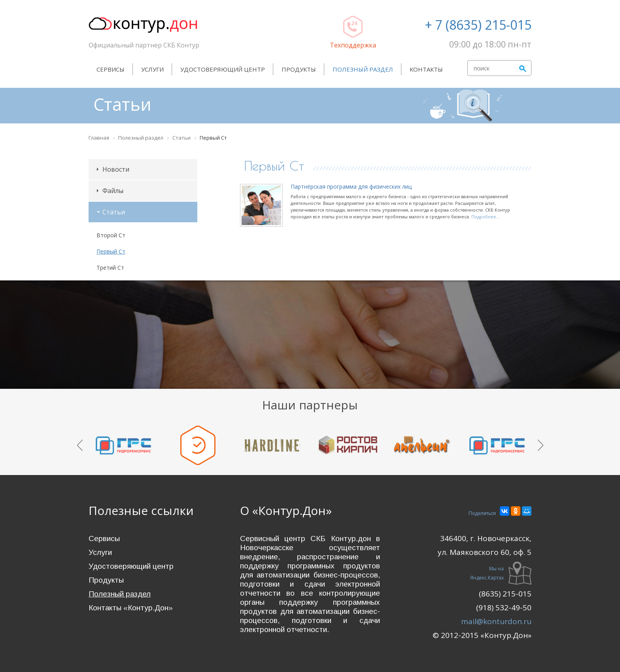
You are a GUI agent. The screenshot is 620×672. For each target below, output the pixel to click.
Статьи (111, 212)
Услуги (152, 69)
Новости (113, 169)
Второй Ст (111, 235)
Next (541, 445)
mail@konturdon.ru (496, 621)
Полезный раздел (363, 69)
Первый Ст (111, 251)
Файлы (110, 191)
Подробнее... (486, 217)
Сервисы (111, 69)
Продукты (299, 69)
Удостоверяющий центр (223, 69)
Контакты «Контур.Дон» (131, 608)
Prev (80, 445)
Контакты (426, 69)
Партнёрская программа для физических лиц (351, 186)
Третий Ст (110, 268)
